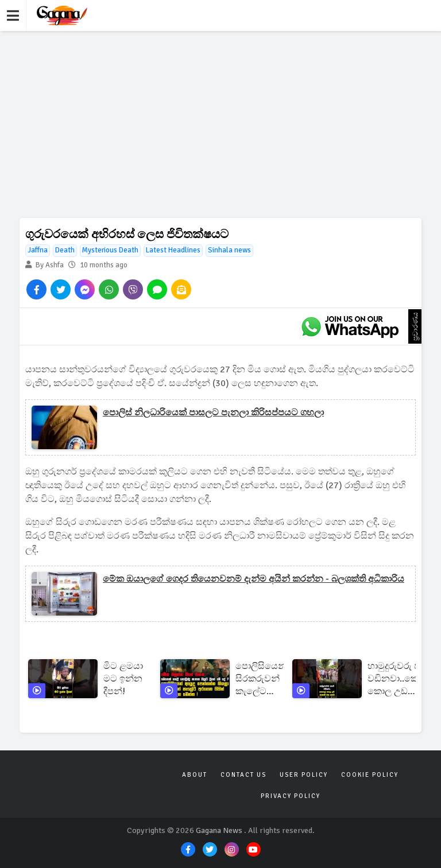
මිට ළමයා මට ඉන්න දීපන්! (123, 679)
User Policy (304, 775)
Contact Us (243, 775)
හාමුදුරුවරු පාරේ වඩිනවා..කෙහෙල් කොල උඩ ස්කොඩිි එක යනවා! (403, 679)
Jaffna (38, 250)
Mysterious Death (110, 250)
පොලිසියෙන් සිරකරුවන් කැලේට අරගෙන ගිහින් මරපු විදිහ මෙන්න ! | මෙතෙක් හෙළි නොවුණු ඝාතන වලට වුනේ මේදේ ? (261, 679)
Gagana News (219, 830)
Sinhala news (229, 250)
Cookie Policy (370, 775)
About (195, 775)
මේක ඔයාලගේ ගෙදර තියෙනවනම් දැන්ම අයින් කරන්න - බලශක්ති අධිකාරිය (254, 579)
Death (65, 250)
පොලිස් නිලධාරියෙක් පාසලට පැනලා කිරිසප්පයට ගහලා (213, 412)
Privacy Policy (291, 796)
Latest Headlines (173, 250)
